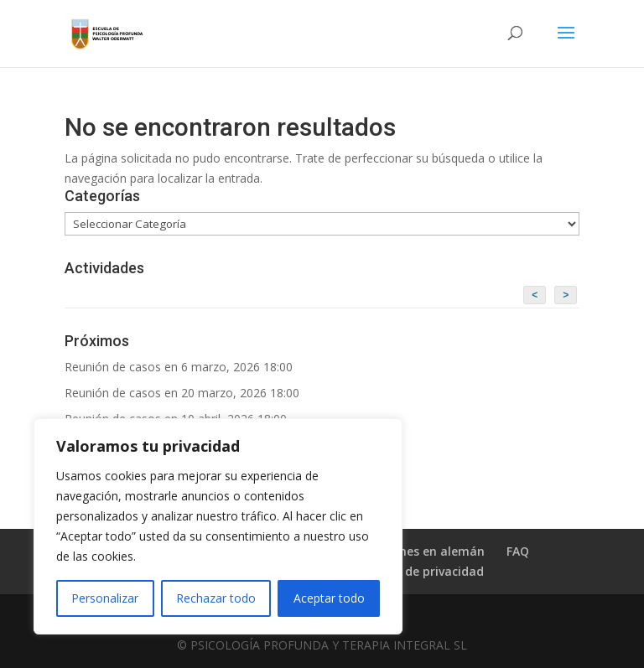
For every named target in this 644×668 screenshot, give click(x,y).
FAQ (518, 551)
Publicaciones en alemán (413, 551)
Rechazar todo (216, 598)
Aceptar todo (329, 598)
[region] (218, 526)
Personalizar (105, 598)
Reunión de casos (113, 367)
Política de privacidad (421, 571)
